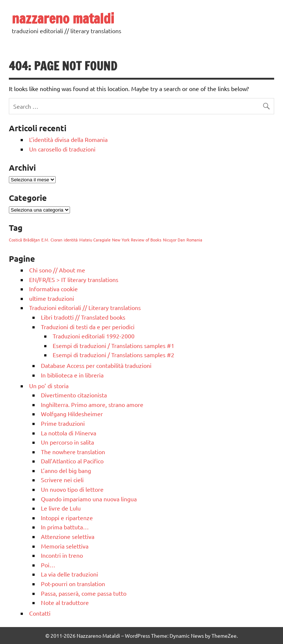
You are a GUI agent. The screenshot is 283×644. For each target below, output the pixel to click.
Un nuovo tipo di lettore (72, 489)
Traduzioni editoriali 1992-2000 (94, 336)
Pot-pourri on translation (73, 584)
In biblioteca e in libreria (72, 375)
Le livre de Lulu (61, 508)
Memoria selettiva (65, 546)
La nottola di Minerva (69, 433)
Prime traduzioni (63, 423)
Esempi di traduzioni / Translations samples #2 (113, 355)
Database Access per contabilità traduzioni (96, 365)
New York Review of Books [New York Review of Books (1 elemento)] (137, 240)
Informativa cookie (53, 289)
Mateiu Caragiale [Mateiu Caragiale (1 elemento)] (95, 240)
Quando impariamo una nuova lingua (89, 499)
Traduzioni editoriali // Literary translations (85, 307)
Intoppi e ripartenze (67, 518)
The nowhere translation (73, 452)
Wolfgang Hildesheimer (72, 414)
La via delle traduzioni (69, 574)
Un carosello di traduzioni (62, 149)
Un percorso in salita (67, 442)
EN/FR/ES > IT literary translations (74, 279)
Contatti (40, 613)
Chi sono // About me (57, 270)
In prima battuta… (65, 527)
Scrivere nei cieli (62, 480)
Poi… (48, 565)
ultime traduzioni (52, 298)
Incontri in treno (62, 555)
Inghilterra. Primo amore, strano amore (92, 404)
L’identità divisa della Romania (68, 139)
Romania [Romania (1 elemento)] (194, 240)
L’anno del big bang (66, 470)
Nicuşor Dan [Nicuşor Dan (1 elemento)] (174, 240)
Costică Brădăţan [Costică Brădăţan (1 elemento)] (24, 240)
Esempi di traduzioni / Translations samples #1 (113, 345)
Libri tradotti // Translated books (83, 317)
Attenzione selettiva (68, 536)
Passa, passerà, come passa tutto (84, 593)
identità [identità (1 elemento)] (71, 240)
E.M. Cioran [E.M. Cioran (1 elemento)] (52, 240)
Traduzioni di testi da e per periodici (88, 327)
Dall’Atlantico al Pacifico (72, 461)
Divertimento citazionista (74, 395)
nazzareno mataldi (63, 18)
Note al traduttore (65, 602)
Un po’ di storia (49, 386)
